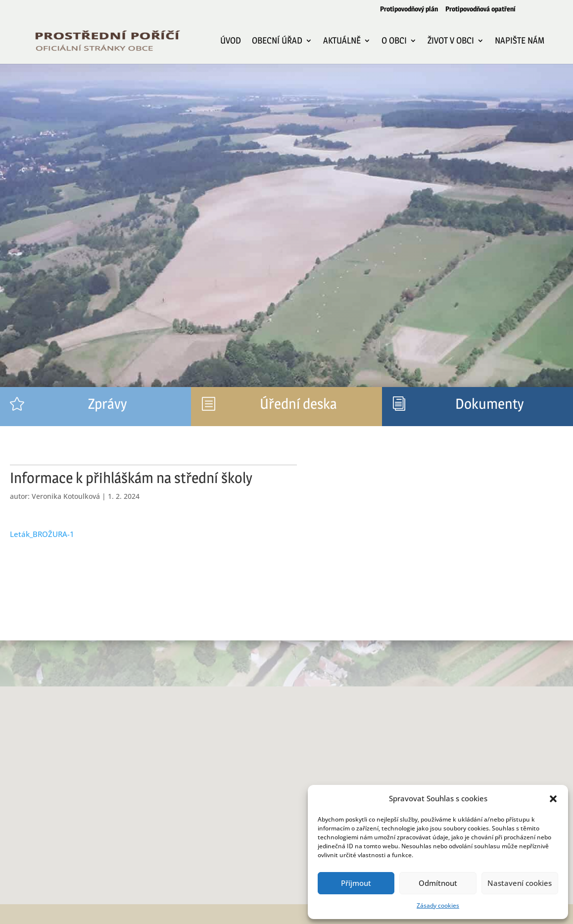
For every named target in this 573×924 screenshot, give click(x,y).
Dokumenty (489, 404)
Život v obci (451, 41)
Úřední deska (298, 404)
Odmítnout (438, 883)
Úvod (231, 41)
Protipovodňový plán (409, 9)
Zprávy (107, 404)
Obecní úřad (277, 41)
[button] (553, 799)
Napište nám (520, 41)
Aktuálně (342, 41)
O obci (394, 41)
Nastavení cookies (520, 883)
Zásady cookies (438, 905)
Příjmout (356, 883)
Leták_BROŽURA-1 (42, 534)
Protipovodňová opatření (480, 9)
